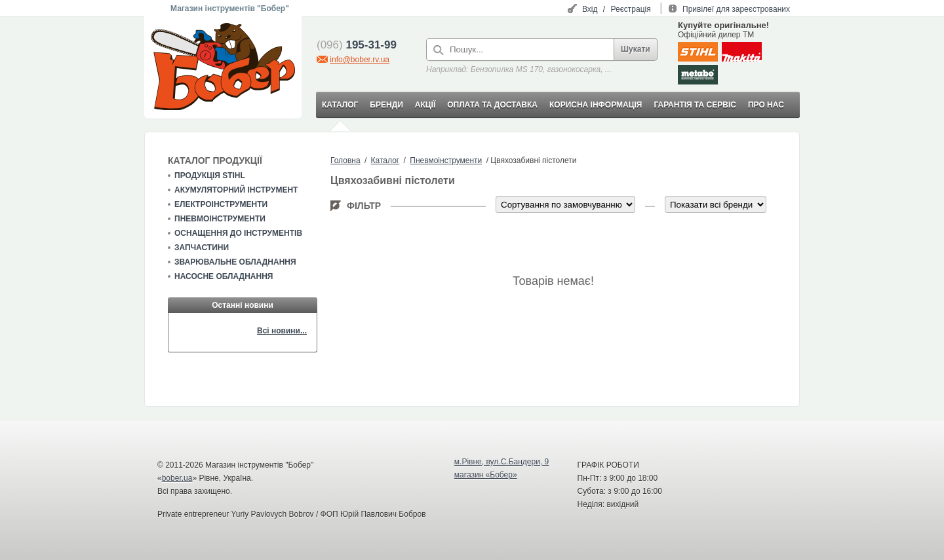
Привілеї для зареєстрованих (736, 9)
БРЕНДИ (386, 105)
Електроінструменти (221, 204)
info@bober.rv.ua (360, 60)
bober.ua (177, 478)
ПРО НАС (766, 105)
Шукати (636, 49)
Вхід (590, 9)
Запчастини (202, 248)
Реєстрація (631, 9)
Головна (345, 160)
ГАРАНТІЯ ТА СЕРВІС (695, 105)
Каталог (385, 160)
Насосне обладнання (224, 276)
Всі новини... (282, 331)
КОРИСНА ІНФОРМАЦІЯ (596, 105)
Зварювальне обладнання (235, 262)
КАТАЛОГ (340, 105)
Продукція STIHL (210, 176)
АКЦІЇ (425, 105)
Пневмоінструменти (220, 219)
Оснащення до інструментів (238, 233)
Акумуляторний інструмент (236, 190)
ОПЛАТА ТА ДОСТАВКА (492, 105)
